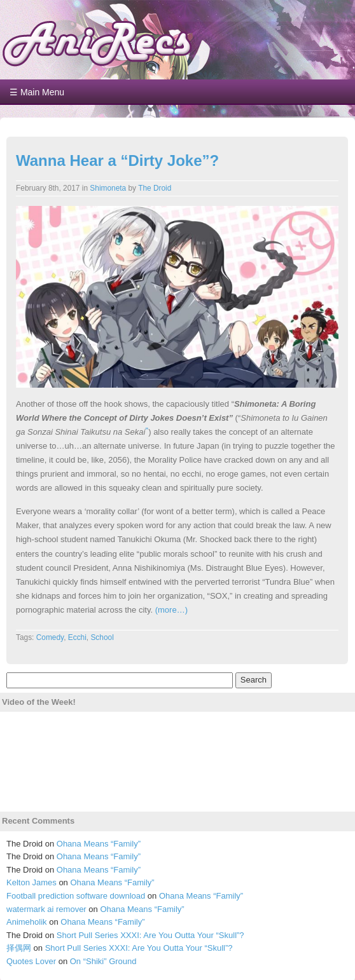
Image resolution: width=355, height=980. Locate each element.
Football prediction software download (76, 896)
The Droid (155, 188)
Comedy (50, 637)
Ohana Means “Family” (99, 844)
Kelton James (31, 882)
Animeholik (27, 922)
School (102, 637)
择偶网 (19, 948)
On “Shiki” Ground (103, 961)
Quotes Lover (31, 961)
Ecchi (77, 637)
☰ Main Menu (37, 92)
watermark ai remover (46, 909)
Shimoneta (108, 188)
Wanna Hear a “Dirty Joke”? (117, 160)
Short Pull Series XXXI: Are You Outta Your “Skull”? (150, 935)
